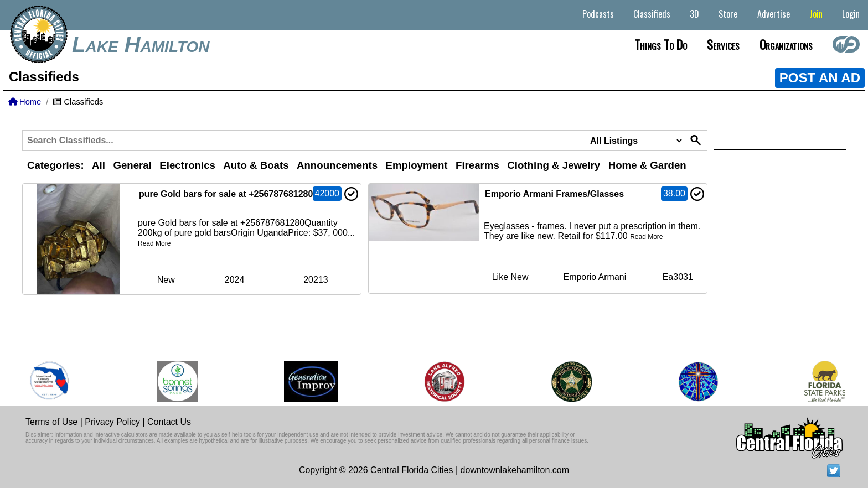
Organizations (786, 44)
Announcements (337, 165)
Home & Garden (647, 165)
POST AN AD (820, 78)
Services (723, 44)
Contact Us (169, 422)
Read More (154, 243)
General (132, 165)
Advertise (774, 14)
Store (728, 14)
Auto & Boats (256, 165)
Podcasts (598, 14)
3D (694, 14)
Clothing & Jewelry (554, 165)
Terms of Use (51, 422)
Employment (417, 165)
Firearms (477, 165)
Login (851, 14)
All (99, 165)
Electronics (187, 165)
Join (816, 14)
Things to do (661, 44)
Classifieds (652, 14)
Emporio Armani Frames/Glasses (554, 194)
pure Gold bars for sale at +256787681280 (226, 194)
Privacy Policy (112, 422)
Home (25, 102)
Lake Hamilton (141, 44)
